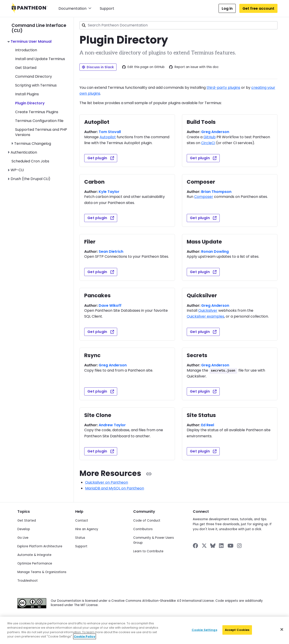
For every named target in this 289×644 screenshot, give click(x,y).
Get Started (26, 68)
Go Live (23, 538)
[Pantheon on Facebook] (195, 546)
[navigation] (43, 99)
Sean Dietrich (111, 252)
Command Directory (34, 76)
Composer (204, 197)
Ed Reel (208, 425)
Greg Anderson (215, 132)
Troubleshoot (28, 581)
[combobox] (178, 25)
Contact (82, 521)
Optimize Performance (35, 563)
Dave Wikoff (110, 306)
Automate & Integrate (34, 555)
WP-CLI (17, 170)
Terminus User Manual (31, 41)
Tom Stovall (110, 132)
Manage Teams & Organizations (42, 572)
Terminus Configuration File (39, 121)
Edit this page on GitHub (143, 67)
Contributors (143, 529)
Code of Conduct (147, 521)
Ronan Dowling (215, 252)
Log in (227, 8)
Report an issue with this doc (194, 67)
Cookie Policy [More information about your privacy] (85, 636)
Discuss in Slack (98, 67)
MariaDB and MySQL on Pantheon (115, 488)
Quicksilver (208, 310)
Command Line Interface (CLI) (39, 28)
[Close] (282, 630)
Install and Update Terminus (40, 59)
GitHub (210, 137)
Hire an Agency (87, 529)
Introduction (26, 50)
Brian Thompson (216, 192)
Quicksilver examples (205, 316)
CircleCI (208, 143)
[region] (144, 630)
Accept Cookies (237, 630)
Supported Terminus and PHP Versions (41, 132)
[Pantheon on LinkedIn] (221, 546)
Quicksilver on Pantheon (107, 482)
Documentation (75, 8)
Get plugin (101, 158)
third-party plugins (223, 88)
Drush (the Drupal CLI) (30, 179)
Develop (24, 529)
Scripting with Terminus (36, 85)
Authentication (24, 152)
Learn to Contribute (148, 551)
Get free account (258, 8)
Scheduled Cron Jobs (30, 161)
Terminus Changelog (33, 144)
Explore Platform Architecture (40, 546)
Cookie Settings (204, 630)
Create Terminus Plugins (37, 112)
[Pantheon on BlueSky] (213, 546)
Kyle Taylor (109, 192)
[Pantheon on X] (204, 546)
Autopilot (108, 137)
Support (107, 8)
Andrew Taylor (112, 425)
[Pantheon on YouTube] (231, 546)
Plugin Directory (30, 103)
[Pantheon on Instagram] (240, 546)
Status (80, 538)
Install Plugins (27, 94)
